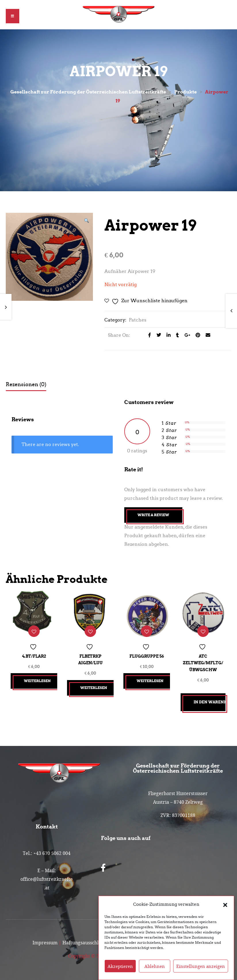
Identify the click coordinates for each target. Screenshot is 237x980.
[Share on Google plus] (186, 335)
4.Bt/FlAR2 (34, 654)
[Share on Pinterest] (196, 335)
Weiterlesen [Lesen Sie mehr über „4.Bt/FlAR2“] (38, 679)
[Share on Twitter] (157, 335)
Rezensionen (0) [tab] (26, 384)
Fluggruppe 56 (147, 654)
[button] (225, 904)
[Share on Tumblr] (176, 335)
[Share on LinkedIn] (167, 335)
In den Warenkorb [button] (210, 700)
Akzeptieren (120, 966)
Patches (138, 320)
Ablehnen (155, 966)
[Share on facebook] (148, 335)
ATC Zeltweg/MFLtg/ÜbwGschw (203, 661)
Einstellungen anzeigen (201, 966)
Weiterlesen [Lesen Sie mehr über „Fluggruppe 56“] (151, 679)
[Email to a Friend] (206, 335)
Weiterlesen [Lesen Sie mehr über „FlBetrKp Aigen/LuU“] (94, 686)
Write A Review (153, 515)
